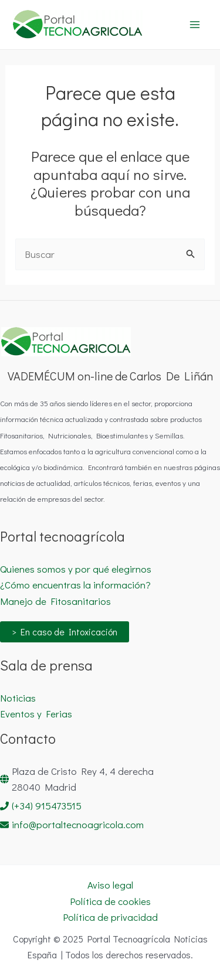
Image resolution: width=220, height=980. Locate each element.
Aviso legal (110, 885)
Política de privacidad (110, 917)
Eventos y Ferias (36, 714)
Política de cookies (110, 901)
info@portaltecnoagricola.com (78, 824)
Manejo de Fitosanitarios (55, 601)
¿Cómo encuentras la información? (75, 585)
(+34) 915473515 (47, 806)
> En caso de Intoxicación (65, 632)
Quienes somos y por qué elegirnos (76, 569)
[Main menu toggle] (195, 25)
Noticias (18, 698)
